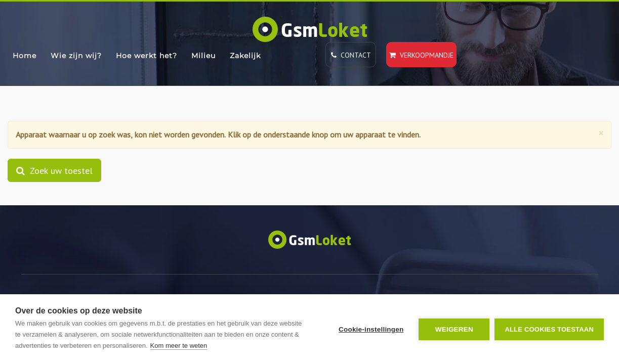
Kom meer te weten (179, 346)
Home (25, 56)
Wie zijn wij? (76, 56)
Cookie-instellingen (371, 329)
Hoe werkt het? (147, 56)
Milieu (203, 56)
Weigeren (454, 329)
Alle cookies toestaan (549, 329)
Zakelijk (245, 56)
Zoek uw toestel (54, 170)
